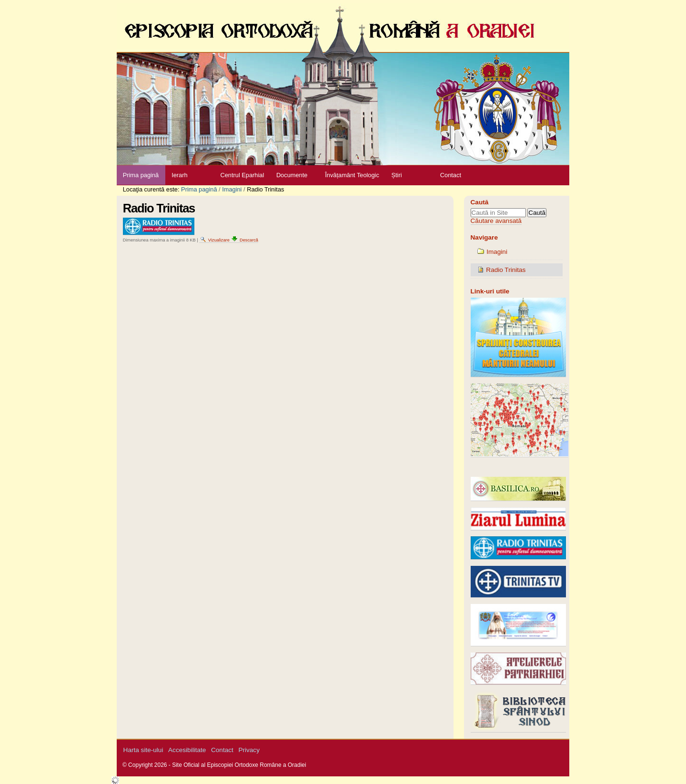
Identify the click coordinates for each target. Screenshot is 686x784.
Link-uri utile (490, 291)
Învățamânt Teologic (352, 175)
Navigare (484, 237)
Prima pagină (141, 175)
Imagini (232, 189)
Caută (480, 202)
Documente (292, 175)
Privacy (249, 750)
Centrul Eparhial (242, 175)
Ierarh (179, 175)
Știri (396, 175)
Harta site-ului (143, 750)
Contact (451, 175)
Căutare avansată (496, 221)
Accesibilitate (187, 750)
